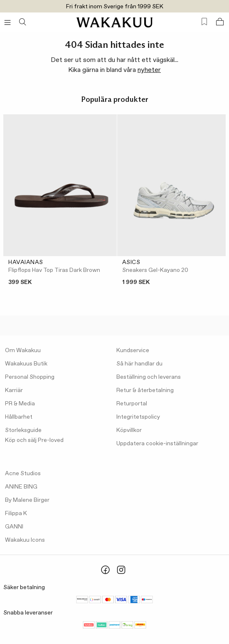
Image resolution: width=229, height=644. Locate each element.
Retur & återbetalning (145, 390)
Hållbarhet (19, 417)
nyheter (149, 70)
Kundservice (133, 350)
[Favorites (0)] (204, 22)
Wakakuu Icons (25, 540)
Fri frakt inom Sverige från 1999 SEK (115, 7)
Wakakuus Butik (26, 364)
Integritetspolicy (138, 417)
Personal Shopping (30, 377)
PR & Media (20, 404)
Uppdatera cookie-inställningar (157, 444)
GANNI (14, 527)
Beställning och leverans (149, 377)
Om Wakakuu (23, 350)
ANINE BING (21, 487)
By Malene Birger (27, 500)
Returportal (132, 404)
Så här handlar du (139, 364)
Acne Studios (23, 474)
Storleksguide (23, 430)
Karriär (14, 390)
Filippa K (16, 513)
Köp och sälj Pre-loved (34, 440)
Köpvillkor (129, 430)
